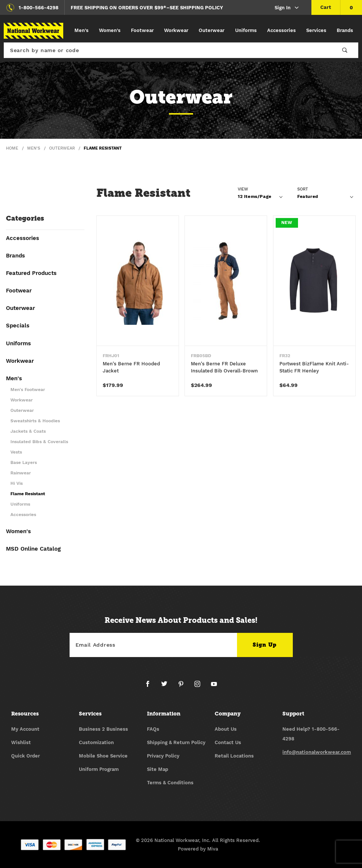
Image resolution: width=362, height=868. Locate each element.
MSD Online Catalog (33, 549)
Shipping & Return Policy (176, 742)
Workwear (176, 30)
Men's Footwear (28, 390)
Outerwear (212, 30)
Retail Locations (234, 756)
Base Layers (24, 463)
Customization (96, 742)
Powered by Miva (198, 849)
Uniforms (246, 30)
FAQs (153, 729)
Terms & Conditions (170, 783)
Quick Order (25, 756)
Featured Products (31, 273)
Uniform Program (99, 769)
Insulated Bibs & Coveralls (39, 442)
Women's (110, 30)
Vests (16, 452)
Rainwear (21, 473)
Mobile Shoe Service (103, 756)
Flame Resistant (28, 494)
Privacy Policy (163, 756)
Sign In (287, 8)
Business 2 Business (103, 729)
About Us (226, 729)
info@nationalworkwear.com (317, 752)
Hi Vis (17, 483)
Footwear (142, 30)
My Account (25, 729)
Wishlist (21, 742)
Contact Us (228, 742)
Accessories (281, 30)
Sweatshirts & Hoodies (35, 421)
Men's (81, 30)
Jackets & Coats (28, 431)
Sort (303, 189)
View (243, 189)
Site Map (158, 769)
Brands (345, 30)
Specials (18, 326)
